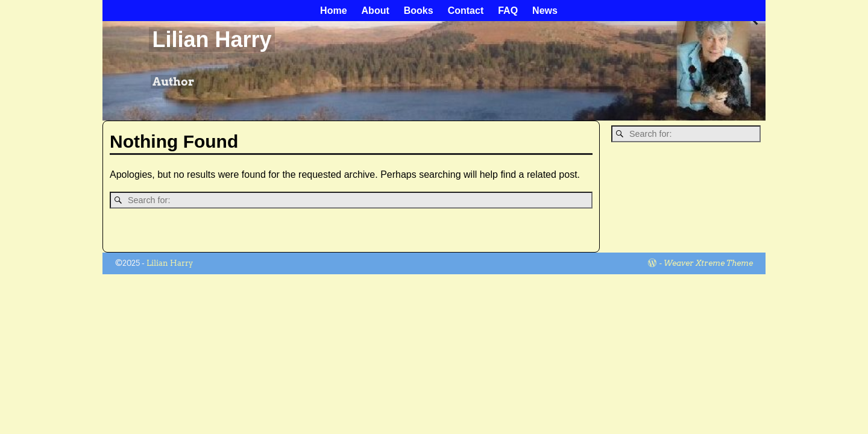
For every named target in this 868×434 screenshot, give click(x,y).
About (376, 11)
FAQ (508, 11)
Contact (466, 11)
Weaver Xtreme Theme (708, 263)
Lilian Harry (212, 39)
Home (333, 11)
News (545, 11)
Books (419, 11)
